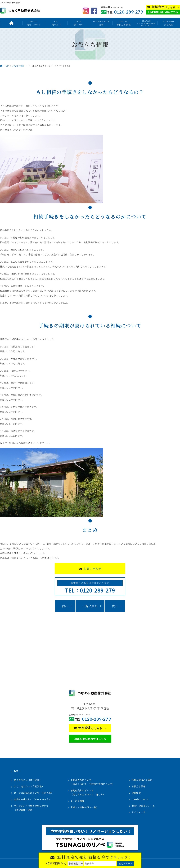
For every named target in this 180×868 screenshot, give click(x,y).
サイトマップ (138, 812)
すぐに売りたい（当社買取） (29, 786)
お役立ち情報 (124, 23)
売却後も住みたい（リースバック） (32, 799)
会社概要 (136, 793)
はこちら (164, 7)
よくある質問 (77, 801)
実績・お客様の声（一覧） (84, 807)
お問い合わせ (92, 569)
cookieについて (140, 799)
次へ (115, 606)
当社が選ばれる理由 (142, 780)
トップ (11, 23)
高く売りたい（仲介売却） (28, 780)
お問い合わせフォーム (143, 806)
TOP (7, 66)
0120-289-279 (129, 12)
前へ (65, 606)
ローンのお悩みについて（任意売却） (34, 793)
